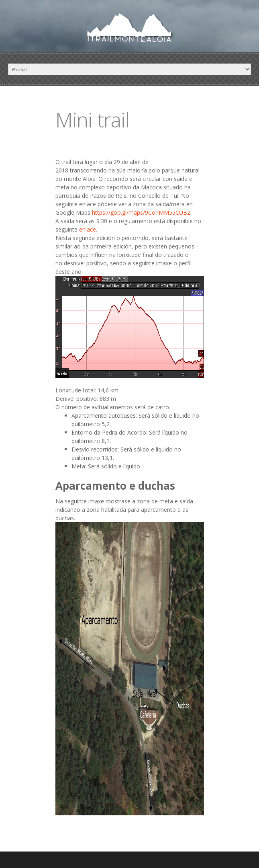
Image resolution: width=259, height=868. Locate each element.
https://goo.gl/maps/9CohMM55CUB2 (141, 212)
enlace (88, 229)
